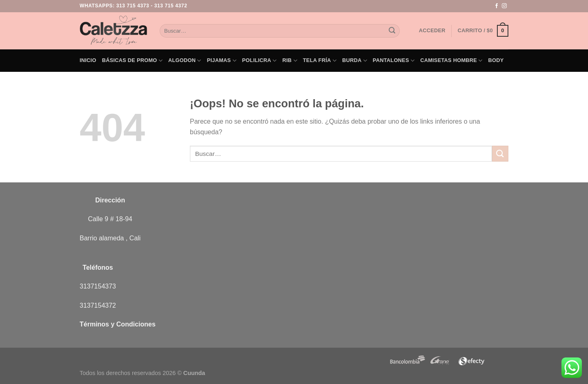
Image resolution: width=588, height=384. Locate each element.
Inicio (88, 60)
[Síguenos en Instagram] (504, 6)
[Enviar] (392, 31)
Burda (355, 61)
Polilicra (259, 61)
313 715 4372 (171, 6)
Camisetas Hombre (451, 61)
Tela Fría (320, 61)
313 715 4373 (133, 6)
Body (496, 60)
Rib (290, 61)
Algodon (185, 61)
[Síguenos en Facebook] (497, 6)
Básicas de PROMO (132, 61)
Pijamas (222, 61)
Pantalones (394, 61)
